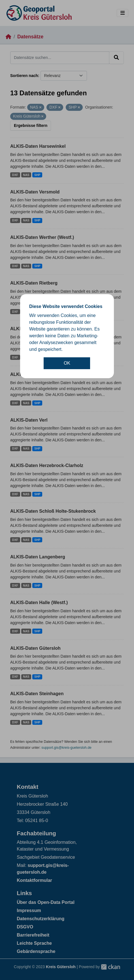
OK (67, 363)
